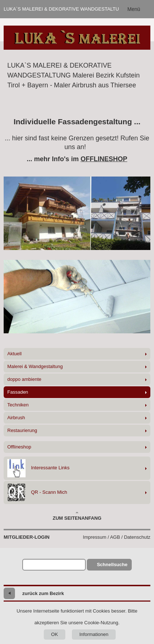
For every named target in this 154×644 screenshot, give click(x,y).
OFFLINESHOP (104, 159)
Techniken (18, 405)
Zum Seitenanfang (77, 516)
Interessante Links (38, 468)
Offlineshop (19, 447)
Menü (134, 9)
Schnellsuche (112, 565)
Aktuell (14, 354)
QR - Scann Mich (37, 493)
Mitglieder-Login (27, 537)
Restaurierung (22, 430)
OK (55, 634)
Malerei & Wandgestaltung (35, 366)
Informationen (94, 634)
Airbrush (16, 418)
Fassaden (18, 392)
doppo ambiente (24, 379)
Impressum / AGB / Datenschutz (117, 537)
